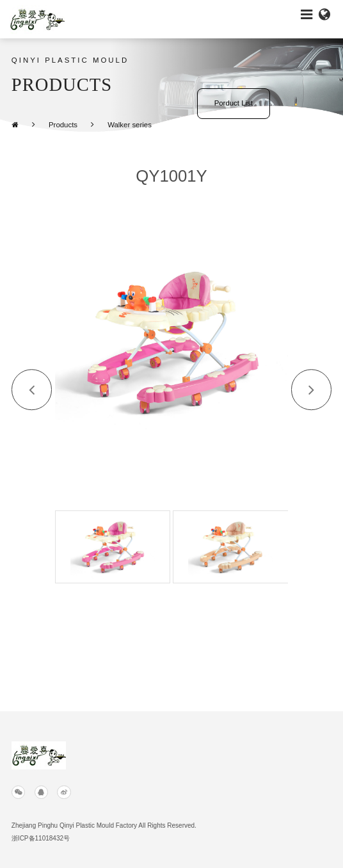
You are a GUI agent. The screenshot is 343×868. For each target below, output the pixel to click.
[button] (32, 390)
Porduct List (234, 103)
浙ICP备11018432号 (41, 838)
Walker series (130, 125)
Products (63, 125)
